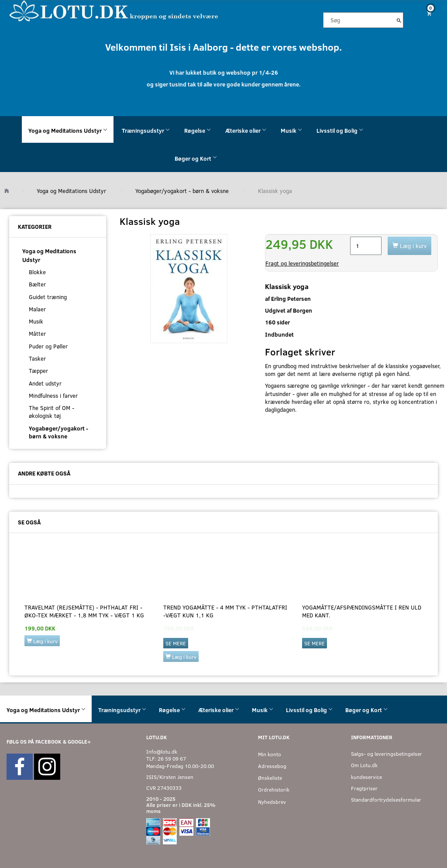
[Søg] (399, 20)
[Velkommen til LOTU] (114, 10)
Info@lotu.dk (162, 752)
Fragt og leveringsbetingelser (302, 263)
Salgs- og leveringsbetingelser (387, 754)
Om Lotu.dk (364, 765)
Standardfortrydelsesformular (386, 800)
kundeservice (366, 777)
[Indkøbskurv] (428, 13)
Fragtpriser (364, 788)
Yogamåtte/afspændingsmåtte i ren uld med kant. (362, 611)
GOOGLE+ (79, 742)
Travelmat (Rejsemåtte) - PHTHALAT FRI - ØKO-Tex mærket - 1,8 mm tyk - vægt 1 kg (84, 611)
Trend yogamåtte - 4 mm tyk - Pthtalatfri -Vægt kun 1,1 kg (225, 611)
